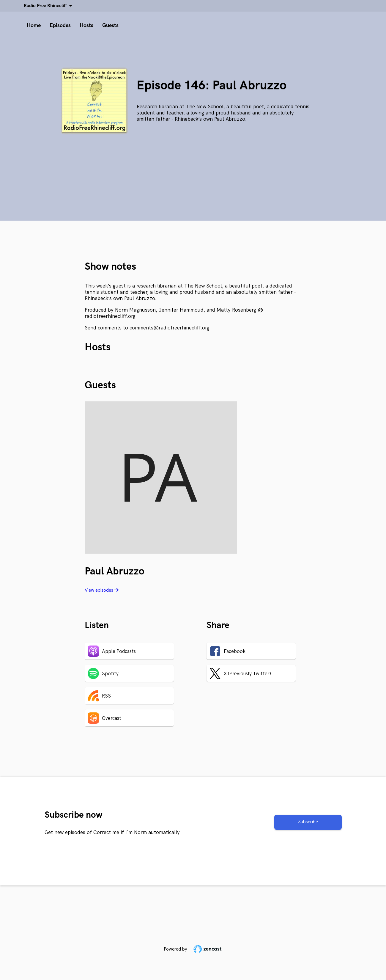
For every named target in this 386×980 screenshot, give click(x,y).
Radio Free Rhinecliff (47, 6)
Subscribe (308, 822)
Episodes (60, 25)
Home (34, 25)
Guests (110, 25)
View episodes (102, 590)
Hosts (86, 25)
